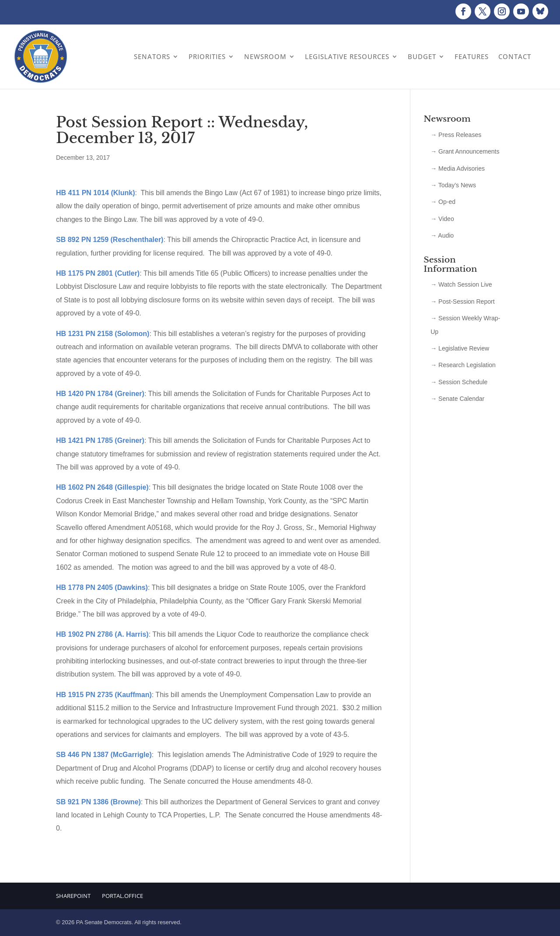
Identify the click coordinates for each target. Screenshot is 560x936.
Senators (152, 56)
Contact (515, 56)
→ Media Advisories (458, 168)
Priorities (207, 56)
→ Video (442, 219)
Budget (422, 56)
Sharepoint (73, 896)
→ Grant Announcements (465, 151)
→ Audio (442, 235)
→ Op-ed (443, 202)
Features (472, 56)
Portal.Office (122, 896)
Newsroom (265, 56)
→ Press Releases (456, 135)
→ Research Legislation (463, 365)
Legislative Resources (347, 56)
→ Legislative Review (460, 348)
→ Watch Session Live (461, 284)
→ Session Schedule (459, 382)
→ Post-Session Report (462, 301)
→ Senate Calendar (457, 399)
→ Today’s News (453, 185)
